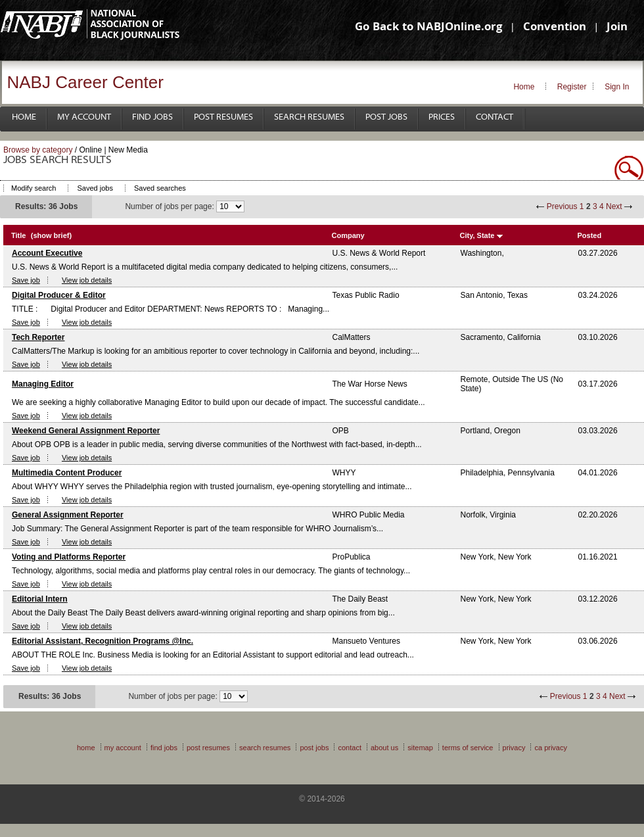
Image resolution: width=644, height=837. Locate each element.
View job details (87, 280)
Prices (442, 117)
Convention (555, 28)
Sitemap (420, 748)
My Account (84, 117)
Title (18, 235)
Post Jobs (386, 117)
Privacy (514, 748)
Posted (590, 235)
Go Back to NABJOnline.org (428, 28)
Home (524, 87)
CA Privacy (551, 748)
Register (572, 87)
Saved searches (160, 188)
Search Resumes (309, 117)
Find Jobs (152, 117)
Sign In (617, 87)
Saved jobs (95, 188)
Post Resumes (223, 117)
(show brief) (51, 235)
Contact (494, 117)
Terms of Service (468, 748)
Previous (562, 206)
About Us (384, 748)
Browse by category (38, 150)
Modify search (34, 188)
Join (617, 28)
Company (348, 235)
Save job (26, 280)
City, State (477, 235)
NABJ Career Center (85, 82)
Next (614, 206)
